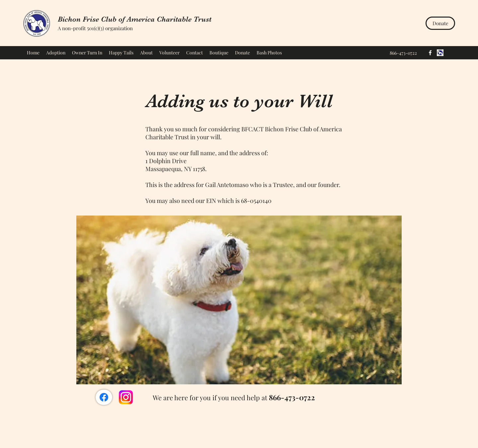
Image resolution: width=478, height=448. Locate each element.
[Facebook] (430, 53)
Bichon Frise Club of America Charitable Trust (135, 19)
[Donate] (440, 23)
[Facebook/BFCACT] (104, 397)
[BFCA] (440, 53)
